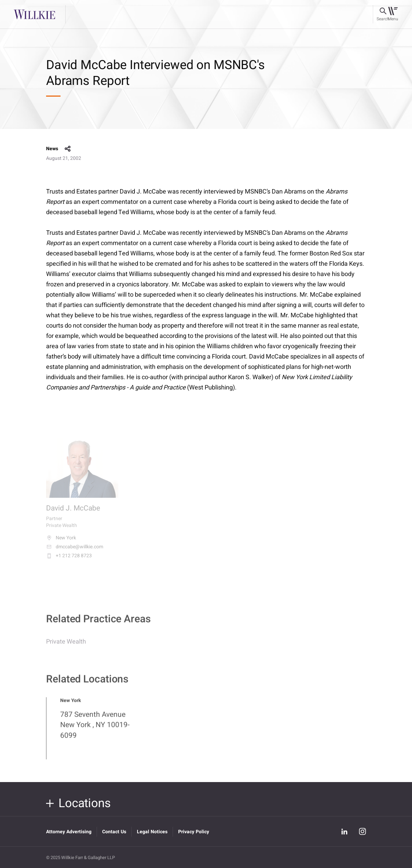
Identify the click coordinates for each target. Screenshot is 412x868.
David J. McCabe (73, 513)
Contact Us (114, 832)
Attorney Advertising (69, 832)
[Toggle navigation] (393, 14)
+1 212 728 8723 (69, 560)
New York (61, 542)
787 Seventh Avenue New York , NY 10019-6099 (95, 729)
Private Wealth (66, 645)
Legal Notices (152, 832)
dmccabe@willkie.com (75, 551)
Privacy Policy (194, 832)
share (68, 149)
